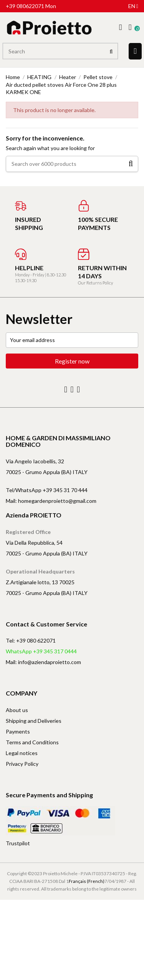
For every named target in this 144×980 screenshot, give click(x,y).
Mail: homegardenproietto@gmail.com (51, 501)
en (133, 6)
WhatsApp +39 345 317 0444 (41, 651)
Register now (72, 361)
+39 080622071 (25, 6)
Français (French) (87, 881)
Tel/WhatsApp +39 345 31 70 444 (47, 490)
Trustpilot (18, 843)
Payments (18, 731)
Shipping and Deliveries (34, 721)
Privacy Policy (22, 764)
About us (17, 710)
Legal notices (22, 753)
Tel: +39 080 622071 (31, 640)
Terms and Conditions (32, 742)
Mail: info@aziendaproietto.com (43, 662)
